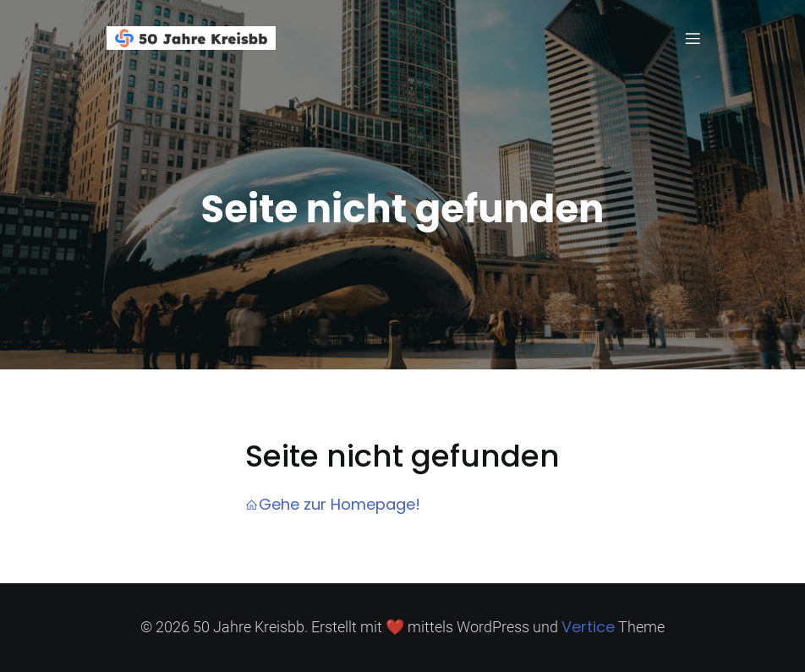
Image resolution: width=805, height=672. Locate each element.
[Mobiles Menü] (693, 38)
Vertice (588, 627)
